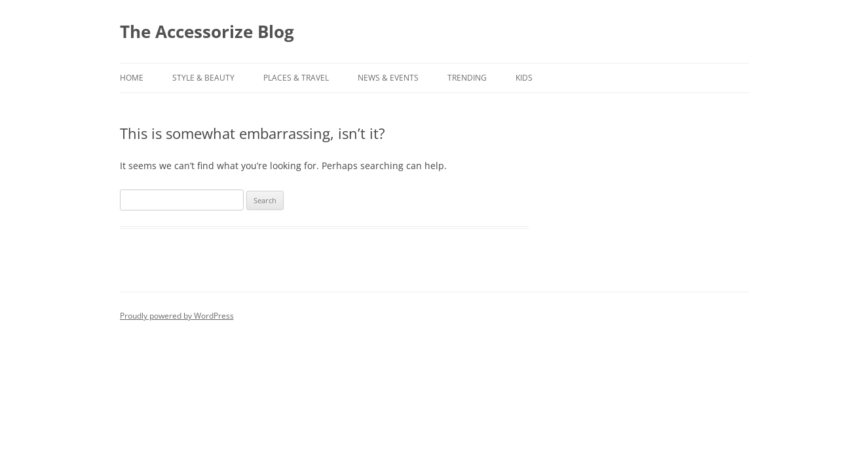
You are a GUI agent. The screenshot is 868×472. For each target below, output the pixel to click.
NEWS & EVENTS (388, 78)
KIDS (524, 78)
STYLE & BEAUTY (203, 78)
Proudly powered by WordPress (177, 316)
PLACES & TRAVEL (296, 78)
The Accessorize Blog (207, 31)
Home (132, 78)
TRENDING (467, 78)
